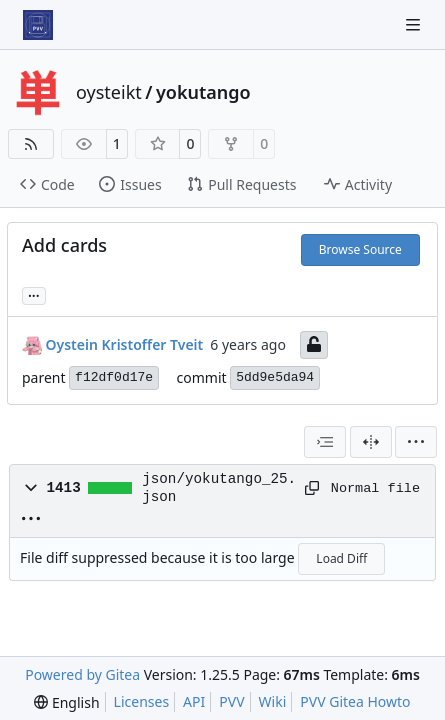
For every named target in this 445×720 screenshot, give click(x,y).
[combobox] (325, 442)
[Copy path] (311, 488)
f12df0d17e (114, 377)
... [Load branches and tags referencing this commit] (34, 294)
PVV (231, 701)
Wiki (273, 701)
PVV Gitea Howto (355, 701)
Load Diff (341, 558)
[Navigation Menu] (415, 24)
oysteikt (109, 92)
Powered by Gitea (82, 674)
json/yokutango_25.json (219, 488)
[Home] (38, 25)
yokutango (203, 92)
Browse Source (360, 249)
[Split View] (371, 442)
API (194, 701)
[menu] (416, 442)
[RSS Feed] (31, 144)
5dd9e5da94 (275, 377)
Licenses (142, 701)
